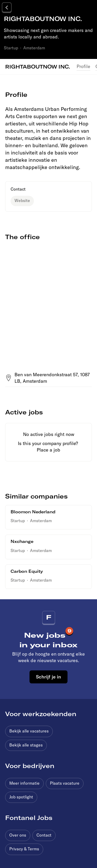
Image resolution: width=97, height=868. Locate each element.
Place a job (48, 450)
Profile (83, 66)
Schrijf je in (48, 677)
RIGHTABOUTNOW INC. (38, 66)
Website (22, 200)
